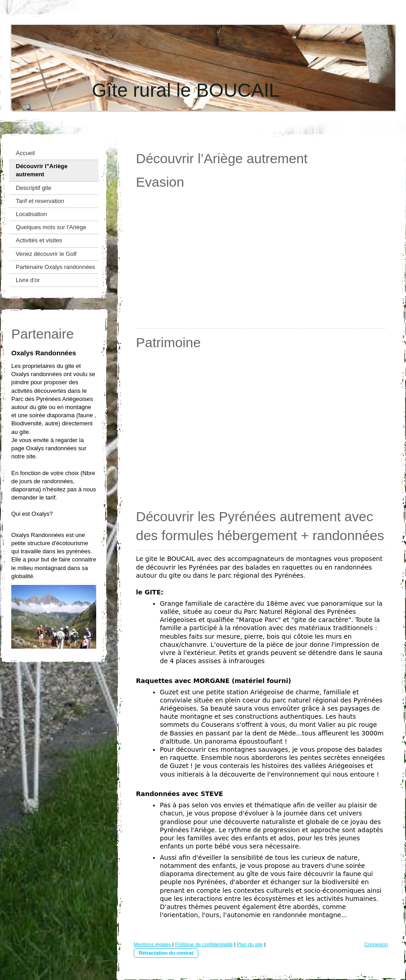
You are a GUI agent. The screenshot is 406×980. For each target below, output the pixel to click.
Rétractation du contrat (166, 953)
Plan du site (250, 944)
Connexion (376, 944)
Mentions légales (152, 944)
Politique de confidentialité (204, 944)
